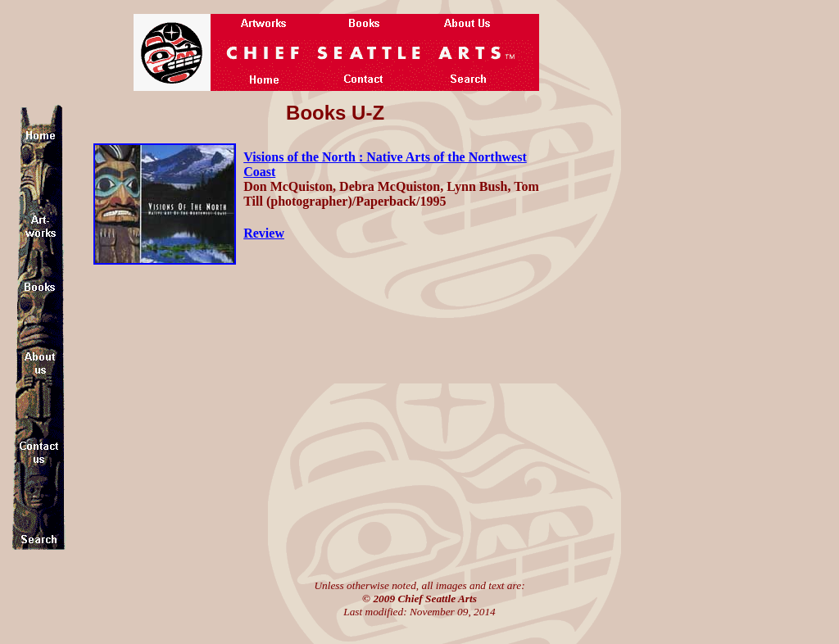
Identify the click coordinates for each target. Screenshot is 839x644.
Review (264, 233)
